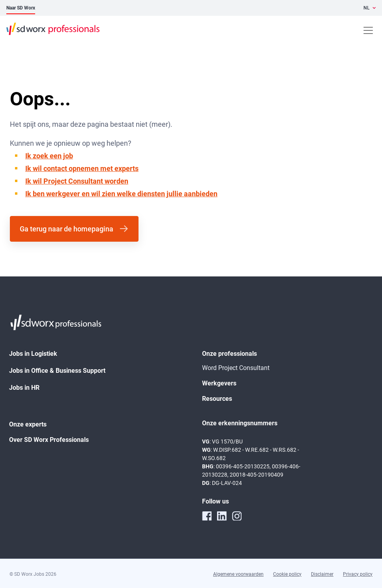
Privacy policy (358, 574)
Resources (217, 399)
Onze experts (28, 424)
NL (367, 8)
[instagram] (237, 516)
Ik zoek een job (49, 156)
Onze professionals (229, 354)
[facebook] (207, 516)
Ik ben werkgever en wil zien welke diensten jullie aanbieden (121, 194)
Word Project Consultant (236, 368)
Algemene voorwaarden (238, 574)
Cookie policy (287, 574)
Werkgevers (219, 383)
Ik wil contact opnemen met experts (82, 168)
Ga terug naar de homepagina (66, 229)
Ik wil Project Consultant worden (77, 181)
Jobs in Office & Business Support (57, 371)
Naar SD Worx (21, 8)
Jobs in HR (24, 388)
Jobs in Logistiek (33, 354)
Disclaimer (322, 574)
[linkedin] (222, 516)
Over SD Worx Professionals (49, 440)
